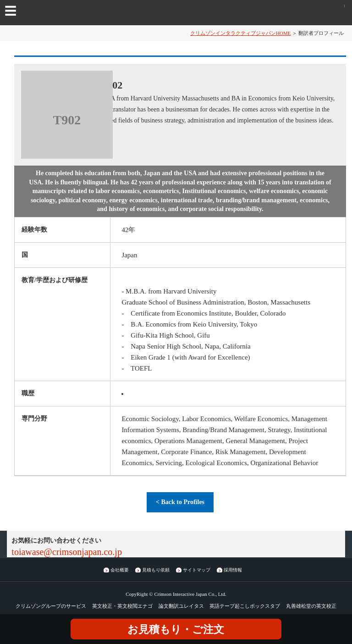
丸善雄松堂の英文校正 (311, 606)
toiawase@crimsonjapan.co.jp (67, 552)
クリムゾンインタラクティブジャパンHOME (240, 33)
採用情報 (233, 570)
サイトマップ (197, 570)
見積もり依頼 (156, 570)
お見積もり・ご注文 (176, 630)
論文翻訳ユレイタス (181, 606)
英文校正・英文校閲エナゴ (122, 606)
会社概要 (120, 570)
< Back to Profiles (180, 502)
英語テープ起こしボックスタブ (245, 606)
